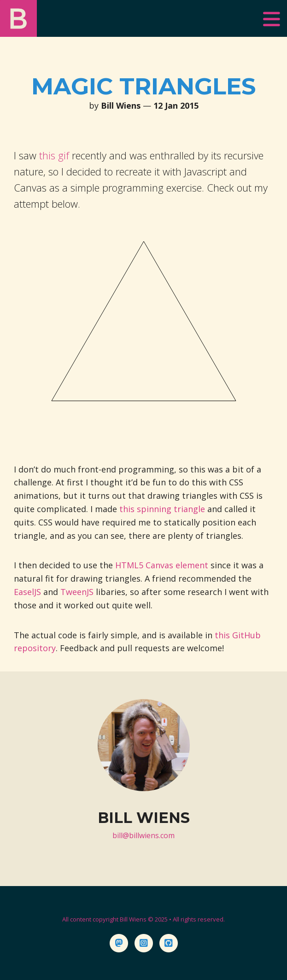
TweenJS (77, 592)
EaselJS (27, 592)
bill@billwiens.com (143, 835)
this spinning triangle (162, 509)
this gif (54, 155)
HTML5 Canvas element (162, 565)
